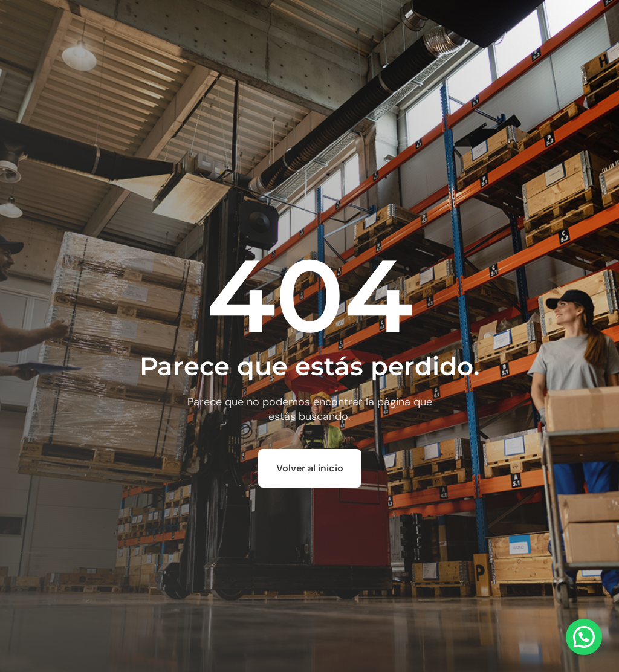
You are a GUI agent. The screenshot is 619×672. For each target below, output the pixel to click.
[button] (584, 637)
